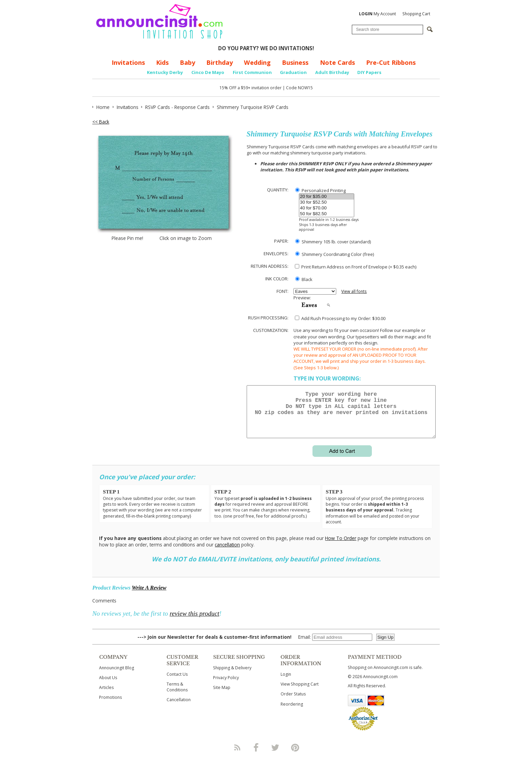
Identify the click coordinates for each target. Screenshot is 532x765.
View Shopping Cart (300, 692)
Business (295, 62)
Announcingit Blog (117, 676)
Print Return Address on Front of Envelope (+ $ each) (356, 267)
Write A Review (149, 596)
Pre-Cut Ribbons (391, 62)
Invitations (128, 62)
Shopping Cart (416, 14)
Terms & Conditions (177, 695)
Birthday (220, 62)
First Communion (252, 72)
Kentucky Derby (165, 72)
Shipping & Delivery (232, 676)
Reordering (292, 712)
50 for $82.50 (327, 214)
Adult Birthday (332, 72)
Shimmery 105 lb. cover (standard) (333, 242)
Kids (162, 62)
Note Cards (337, 62)
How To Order (341, 546)
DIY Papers (369, 72)
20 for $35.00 (327, 197)
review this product (194, 622)
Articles (106, 696)
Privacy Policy (226, 686)
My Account (377, 14)
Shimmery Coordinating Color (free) (335, 254)
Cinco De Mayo (208, 72)
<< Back (101, 122)
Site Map (222, 696)
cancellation (227, 553)
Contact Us (177, 682)
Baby (187, 62)
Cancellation (179, 708)
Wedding (257, 62)
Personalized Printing (320, 190)
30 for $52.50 (327, 202)
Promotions (110, 705)
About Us (108, 686)
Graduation (293, 72)
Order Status (293, 702)
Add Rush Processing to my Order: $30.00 (340, 318)
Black (304, 279)
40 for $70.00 (327, 208)
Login (286, 682)
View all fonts (354, 291)
